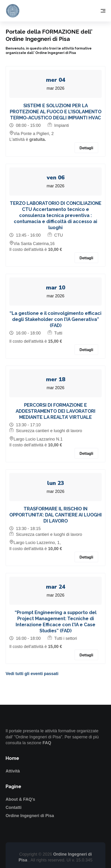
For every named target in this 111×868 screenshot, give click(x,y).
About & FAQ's (20, 799)
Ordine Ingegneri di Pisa (30, 816)
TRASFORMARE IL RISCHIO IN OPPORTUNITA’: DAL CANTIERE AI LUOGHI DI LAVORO (55, 515)
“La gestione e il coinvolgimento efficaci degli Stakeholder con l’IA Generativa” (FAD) (55, 319)
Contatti (14, 808)
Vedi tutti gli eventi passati (32, 674)
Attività (13, 771)
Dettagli (86, 148)
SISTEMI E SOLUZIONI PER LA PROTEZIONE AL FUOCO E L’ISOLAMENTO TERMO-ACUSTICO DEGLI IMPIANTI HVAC (56, 112)
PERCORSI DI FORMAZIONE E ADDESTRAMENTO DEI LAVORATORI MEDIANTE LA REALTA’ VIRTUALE (55, 411)
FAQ (47, 743)
